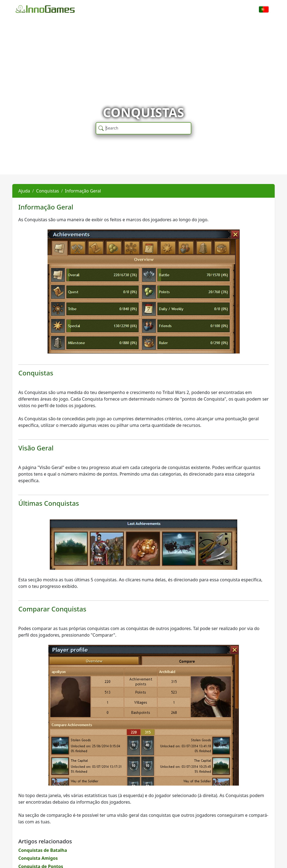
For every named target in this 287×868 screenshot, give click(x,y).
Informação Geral (83, 191)
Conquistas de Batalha (43, 850)
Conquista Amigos (38, 858)
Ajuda (24, 191)
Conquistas (48, 191)
